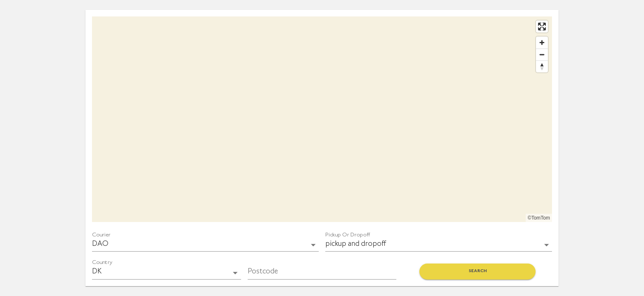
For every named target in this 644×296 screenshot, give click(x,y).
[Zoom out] (542, 54)
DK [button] (97, 272)
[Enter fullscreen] (542, 27)
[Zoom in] (542, 43)
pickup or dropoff (348, 236)
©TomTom (539, 218)
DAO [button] (100, 244)
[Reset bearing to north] (542, 66)
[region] (322, 119)
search (477, 272)
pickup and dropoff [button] (356, 244)
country (102, 263)
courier (101, 236)
